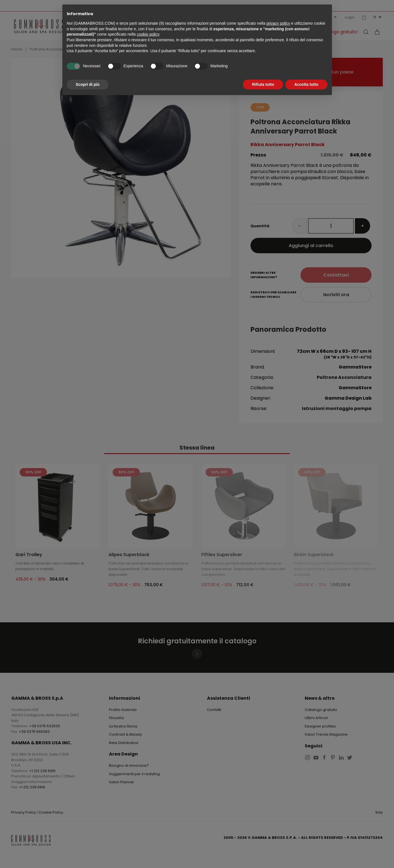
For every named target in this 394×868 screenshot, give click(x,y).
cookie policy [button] (148, 34)
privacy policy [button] (278, 23)
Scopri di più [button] (88, 84)
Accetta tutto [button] (306, 84)
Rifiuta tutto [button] (263, 84)
